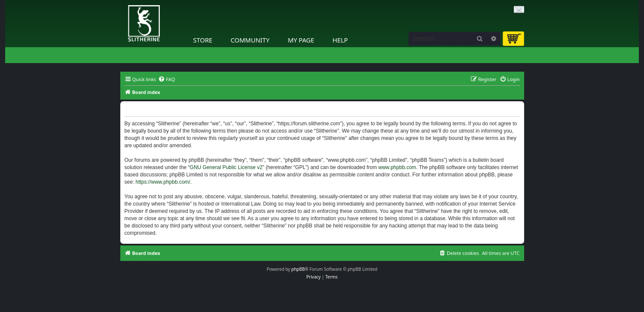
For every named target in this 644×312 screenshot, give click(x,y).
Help (340, 40)
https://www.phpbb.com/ (163, 182)
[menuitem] (166, 79)
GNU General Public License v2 (226, 167)
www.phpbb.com (397, 167)
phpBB (298, 269)
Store (203, 40)
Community (250, 40)
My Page (301, 40)
